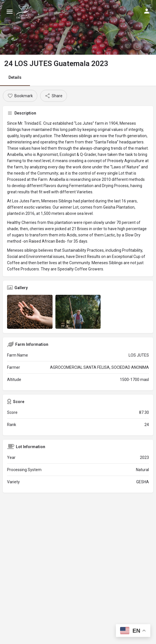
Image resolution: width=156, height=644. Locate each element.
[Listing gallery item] (30, 312)
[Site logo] (24, 11)
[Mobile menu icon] (10, 11)
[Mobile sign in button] (147, 11)
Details (15, 77)
